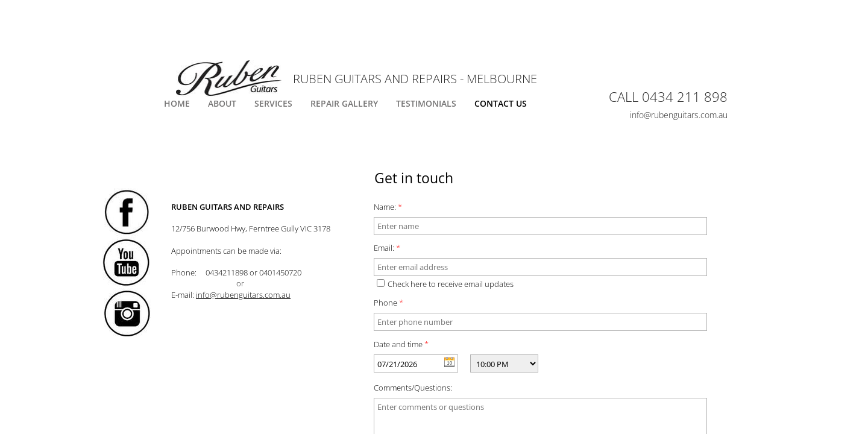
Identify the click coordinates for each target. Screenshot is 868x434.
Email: (387, 248)
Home (177, 103)
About (222, 103)
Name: (388, 207)
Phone (388, 303)
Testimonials (426, 103)
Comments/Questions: (413, 388)
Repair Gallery (344, 103)
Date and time (401, 344)
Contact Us (501, 103)
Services (273, 103)
